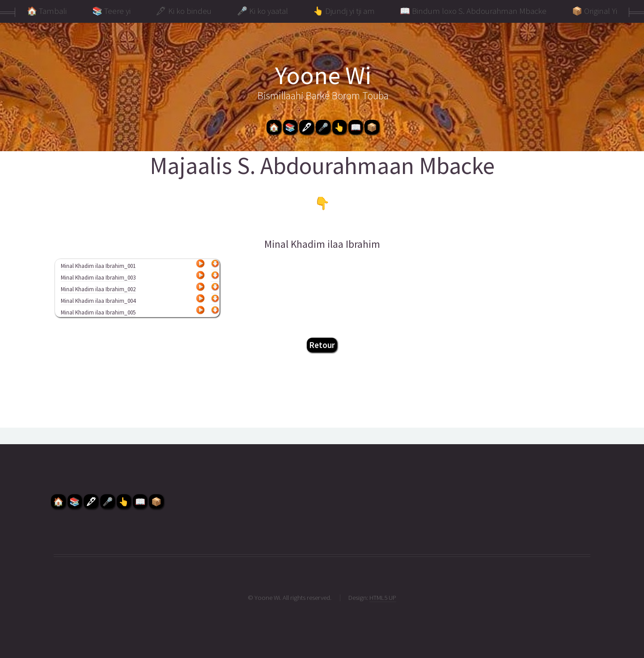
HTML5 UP (383, 597)
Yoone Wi (323, 75)
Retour (322, 345)
